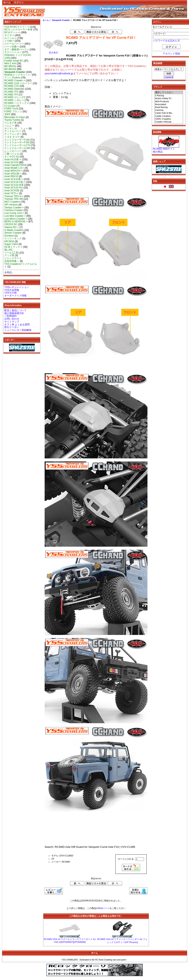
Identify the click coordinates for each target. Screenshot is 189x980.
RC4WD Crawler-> (15, 80)
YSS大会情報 (12, 290)
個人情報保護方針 (14, 313)
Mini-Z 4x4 (10, 63)
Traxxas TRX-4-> (14, 196)
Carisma (169, 110)
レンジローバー (13, 151)
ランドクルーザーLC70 (17, 145)
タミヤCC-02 (12, 157)
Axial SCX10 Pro (14, 188)
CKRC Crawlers (169, 119)
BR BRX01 (10, 66)
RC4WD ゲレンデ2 (15, 97)
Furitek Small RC (14, 61)
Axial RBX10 (11, 176)
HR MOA (9, 241)
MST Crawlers (12, 202)
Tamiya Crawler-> (14, 208)
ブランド (158, 87)
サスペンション (13, 52)
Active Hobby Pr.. (169, 99)
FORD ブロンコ (13, 111)
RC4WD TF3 (11, 95)
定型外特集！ (12, 261)
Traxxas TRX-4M (14, 199)
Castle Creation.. (169, 116)
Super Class (11, 244)
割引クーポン (12, 327)
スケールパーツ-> (14, 44)
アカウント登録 (171, 54)
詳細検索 (169, 77)
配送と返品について (15, 310)
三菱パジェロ (12, 154)
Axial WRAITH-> (13, 171)
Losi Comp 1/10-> (14, 213)
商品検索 (158, 63)
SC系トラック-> (13, 247)
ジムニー (9, 126)
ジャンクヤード (13, 258)
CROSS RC (11, 224)
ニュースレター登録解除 (18, 330)
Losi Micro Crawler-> (16, 219)
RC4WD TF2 (11, 92)
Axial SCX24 (11, 162)
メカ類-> (9, 41)
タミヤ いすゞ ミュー (16, 129)
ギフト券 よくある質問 (17, 325)
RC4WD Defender (14, 89)
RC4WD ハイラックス (17, 103)
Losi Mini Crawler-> (15, 216)
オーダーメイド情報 (15, 296)
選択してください (169, 93)
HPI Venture (11, 205)
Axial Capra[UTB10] (15, 165)
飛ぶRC (9, 250)
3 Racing (169, 96)
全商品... (9, 272)
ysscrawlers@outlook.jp (59, 73)
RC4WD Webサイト (164, 149)
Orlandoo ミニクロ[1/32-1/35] (18, 56)
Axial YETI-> (11, 193)
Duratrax (9, 236)
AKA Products (169, 102)
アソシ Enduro (12, 78)
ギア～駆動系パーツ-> (17, 49)
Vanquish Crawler (61, 20)
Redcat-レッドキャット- (18, 75)
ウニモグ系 (10, 123)
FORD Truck (11, 109)
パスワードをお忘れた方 (166, 41)
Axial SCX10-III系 (14, 185)
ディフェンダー (13, 134)
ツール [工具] (12, 253)
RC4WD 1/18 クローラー (18, 83)
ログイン (19, 2)
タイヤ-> (9, 35)
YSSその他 (10, 293)
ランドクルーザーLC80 (17, 148)
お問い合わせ (12, 319)
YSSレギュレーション (17, 287)
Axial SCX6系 (12, 190)
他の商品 (158, 152)
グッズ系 (9, 255)
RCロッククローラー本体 (18, 30)
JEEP (7, 114)
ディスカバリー (13, 131)
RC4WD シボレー (14, 100)
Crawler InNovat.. (169, 122)
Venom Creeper (13, 233)
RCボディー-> (12, 32)
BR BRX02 (10, 69)
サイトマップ (12, 322)
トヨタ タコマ (12, 137)
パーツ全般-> (12, 47)
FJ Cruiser (10, 106)
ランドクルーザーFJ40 (17, 140)
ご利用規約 (10, 316)
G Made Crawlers (14, 230)
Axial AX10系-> (13, 160)
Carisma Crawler (14, 210)
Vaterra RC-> (12, 227)
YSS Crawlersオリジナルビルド (21, 265)
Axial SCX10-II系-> (15, 182)
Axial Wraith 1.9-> (14, 168)
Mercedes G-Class (15, 117)
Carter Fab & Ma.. (169, 113)
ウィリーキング (13, 239)
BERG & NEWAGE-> (16, 221)
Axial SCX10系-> (14, 179)
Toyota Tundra (12, 120)
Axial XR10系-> (13, 174)
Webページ (104, 908)
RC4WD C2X (12, 86)
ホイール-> (10, 38)
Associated (169, 104)
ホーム (7, 2)
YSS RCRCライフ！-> (17, 27)
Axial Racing (169, 107)
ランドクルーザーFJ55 (17, 142)
